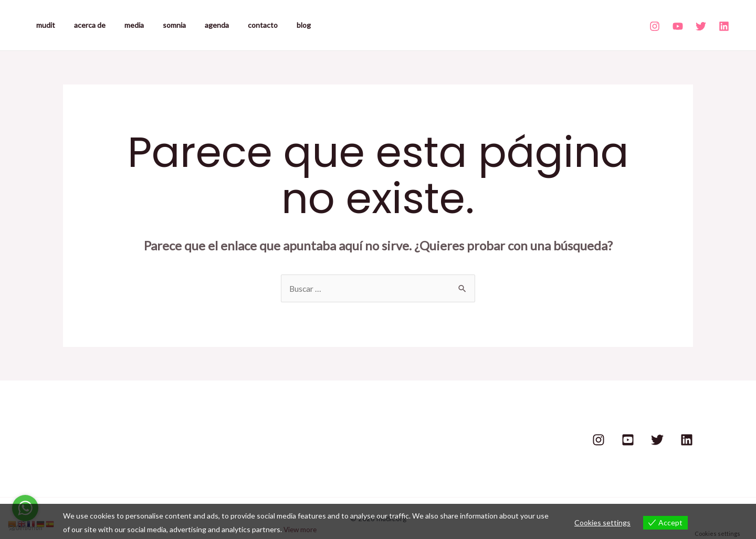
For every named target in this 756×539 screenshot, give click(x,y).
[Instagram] (655, 26)
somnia (160, 25)
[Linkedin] (724, 26)
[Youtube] (678, 26)
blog (276, 25)
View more (301, 529)
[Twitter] (701, 26)
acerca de (83, 25)
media (124, 25)
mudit (44, 25)
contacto (240, 25)
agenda (198, 25)
